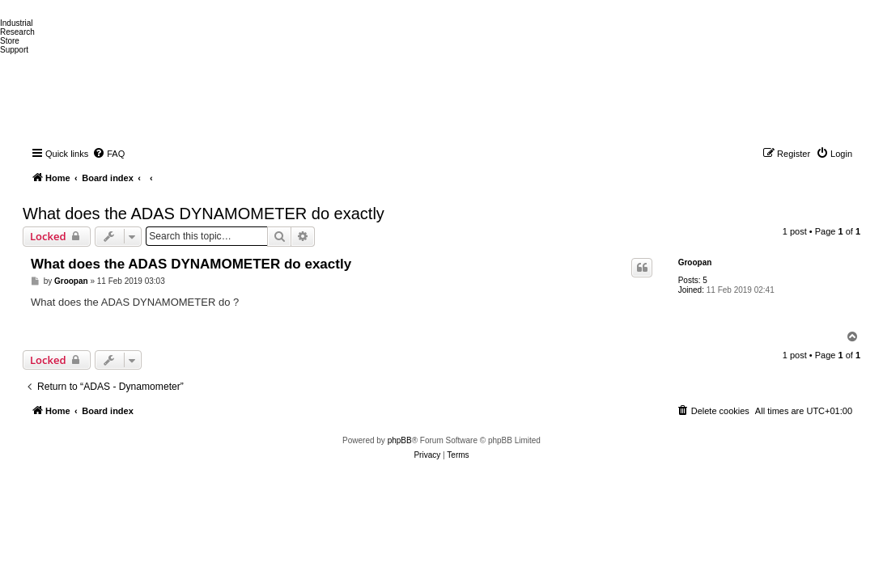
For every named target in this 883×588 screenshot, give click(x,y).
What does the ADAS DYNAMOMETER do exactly (204, 214)
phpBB (400, 440)
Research (17, 32)
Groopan (695, 262)
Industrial (17, 23)
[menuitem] (108, 154)
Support (14, 50)
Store (10, 41)
